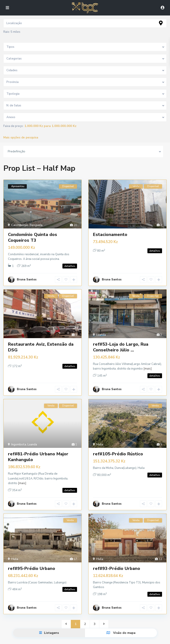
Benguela (36, 225)
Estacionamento (110, 235)
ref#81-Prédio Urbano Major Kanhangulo (38, 451)
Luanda (101, 332)
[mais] (148, 366)
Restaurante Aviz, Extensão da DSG (41, 344)
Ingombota (19, 439)
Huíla (100, 439)
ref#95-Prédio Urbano (32, 560)
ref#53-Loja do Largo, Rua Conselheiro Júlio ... (121, 344)
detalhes (70, 266)
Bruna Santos (27, 277)
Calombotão (20, 225)
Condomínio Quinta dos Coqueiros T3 (33, 237)
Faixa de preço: (13, 126)
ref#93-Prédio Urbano (117, 560)
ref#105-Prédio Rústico (118, 448)
